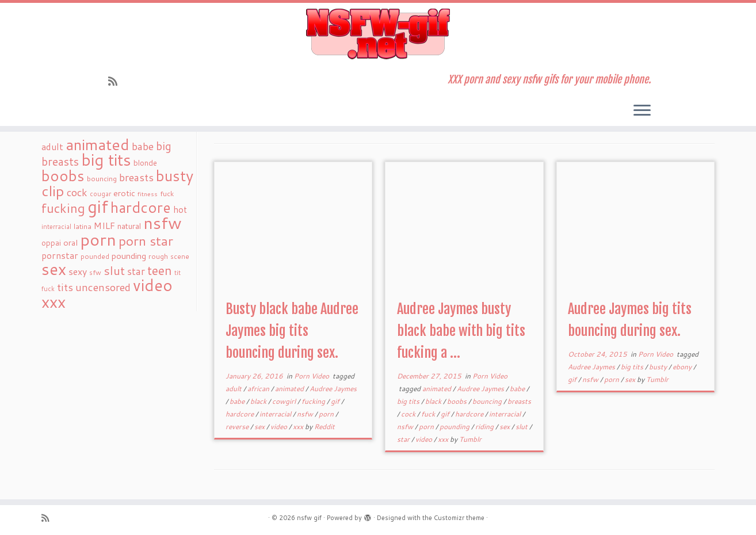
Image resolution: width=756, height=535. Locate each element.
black (259, 401)
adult (234, 389)
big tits (409, 401)
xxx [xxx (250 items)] (54, 301)
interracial (276, 414)
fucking (314, 401)
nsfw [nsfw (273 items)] (163, 223)
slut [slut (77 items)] (114, 270)
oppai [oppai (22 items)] (51, 243)
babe (238, 401)
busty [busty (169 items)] (175, 175)
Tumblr (470, 439)
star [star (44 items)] (136, 271)
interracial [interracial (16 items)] (56, 227)
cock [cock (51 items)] (77, 192)
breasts (519, 401)
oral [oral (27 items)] (70, 242)
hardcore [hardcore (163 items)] (141, 207)
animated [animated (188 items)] (98, 144)
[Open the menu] (642, 111)
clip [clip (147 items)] (53, 191)
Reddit (324, 427)
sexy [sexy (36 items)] (78, 271)
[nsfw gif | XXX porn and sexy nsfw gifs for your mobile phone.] (378, 34)
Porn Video (312, 376)
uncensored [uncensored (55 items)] (103, 287)
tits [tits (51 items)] (65, 287)
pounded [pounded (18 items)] (95, 256)
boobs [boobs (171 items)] (63, 175)
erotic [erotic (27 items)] (124, 193)
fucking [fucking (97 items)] (63, 208)
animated (290, 389)
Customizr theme (459, 518)
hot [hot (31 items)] (180, 209)
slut (522, 427)
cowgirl (285, 401)
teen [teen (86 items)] (160, 270)
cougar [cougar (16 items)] (100, 194)
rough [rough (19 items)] (158, 256)
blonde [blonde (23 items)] (145, 163)
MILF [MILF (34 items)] (104, 226)
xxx (299, 427)
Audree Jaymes (333, 389)
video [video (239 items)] (153, 285)
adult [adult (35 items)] (52, 147)
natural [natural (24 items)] (129, 226)
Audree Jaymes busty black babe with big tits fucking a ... (461, 331)
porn (327, 414)
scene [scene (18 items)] (180, 256)
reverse (238, 427)
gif (336, 401)
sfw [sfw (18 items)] (95, 272)
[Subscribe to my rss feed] (117, 81)
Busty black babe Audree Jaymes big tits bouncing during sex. (292, 331)
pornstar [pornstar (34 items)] (60, 255)
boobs (458, 401)
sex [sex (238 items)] (54, 269)
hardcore (240, 414)
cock (409, 414)
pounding (455, 427)
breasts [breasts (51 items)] (136, 177)
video (280, 427)
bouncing (488, 401)
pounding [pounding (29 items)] (129, 256)
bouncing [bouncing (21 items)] (102, 178)
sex (260, 427)
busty (659, 367)
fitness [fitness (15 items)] (148, 194)
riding (485, 427)
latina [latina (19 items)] (83, 226)
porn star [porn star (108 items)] (146, 240)
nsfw (306, 414)
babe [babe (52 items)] (143, 146)
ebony (683, 367)
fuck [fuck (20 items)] (167, 193)
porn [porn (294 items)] (98, 239)
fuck (429, 414)
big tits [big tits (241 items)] (106, 160)
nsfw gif (309, 518)
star (404, 439)
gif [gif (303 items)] (98, 206)
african (259, 389)
